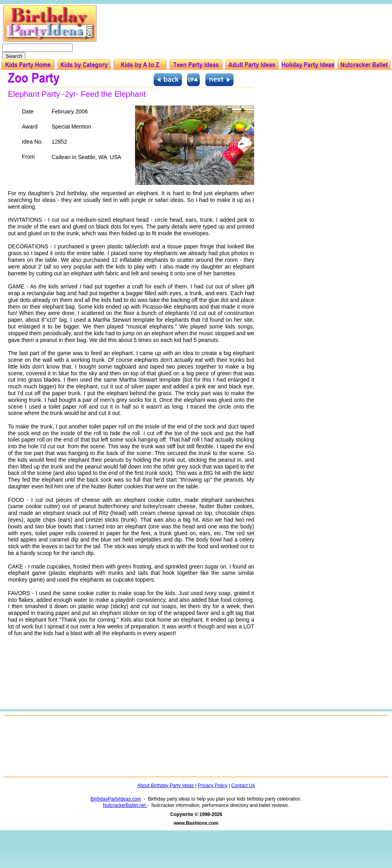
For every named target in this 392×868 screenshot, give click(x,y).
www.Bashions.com (196, 823)
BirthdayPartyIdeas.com (116, 799)
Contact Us (243, 785)
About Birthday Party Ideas (165, 785)
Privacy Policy (213, 785)
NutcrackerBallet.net (125, 805)
